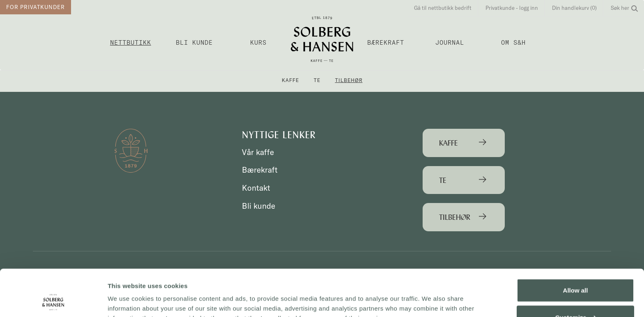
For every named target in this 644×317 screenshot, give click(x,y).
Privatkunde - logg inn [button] (512, 8)
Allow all (576, 250)
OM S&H (513, 42)
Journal (450, 42)
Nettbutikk (131, 42)
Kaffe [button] (290, 80)
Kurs (258, 42)
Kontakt (256, 188)
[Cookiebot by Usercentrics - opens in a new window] (53, 301)
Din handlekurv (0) (574, 8)
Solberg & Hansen (322, 39)
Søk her (624, 8)
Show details (127, 301)
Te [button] (317, 80)
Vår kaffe (258, 152)
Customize (576, 277)
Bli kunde (194, 42)
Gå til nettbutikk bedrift (443, 8)
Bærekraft (386, 42)
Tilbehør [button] (349, 80)
